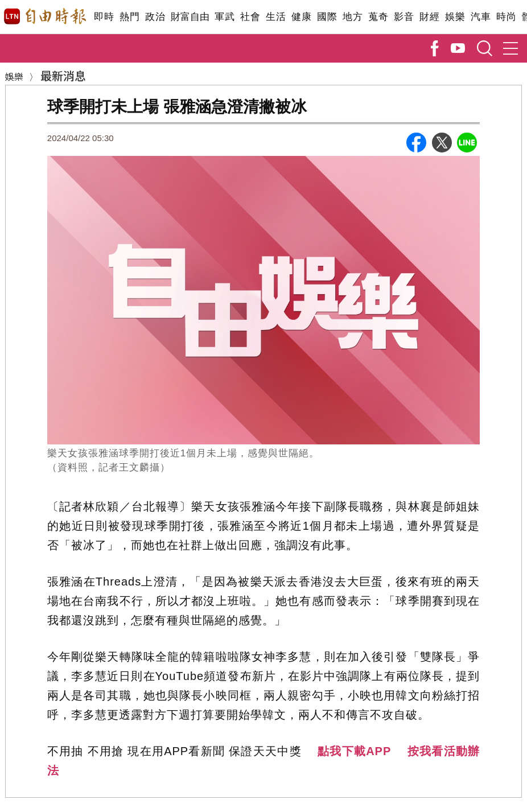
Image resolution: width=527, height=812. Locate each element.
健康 (301, 17)
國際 (327, 17)
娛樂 (455, 17)
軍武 (225, 17)
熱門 (129, 17)
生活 (276, 17)
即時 (104, 17)
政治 (155, 17)
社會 (250, 17)
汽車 (481, 17)
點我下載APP (354, 751)
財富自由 (190, 17)
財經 (429, 17)
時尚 (506, 17)
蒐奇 (378, 17)
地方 (353, 17)
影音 (404, 17)
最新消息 (63, 75)
